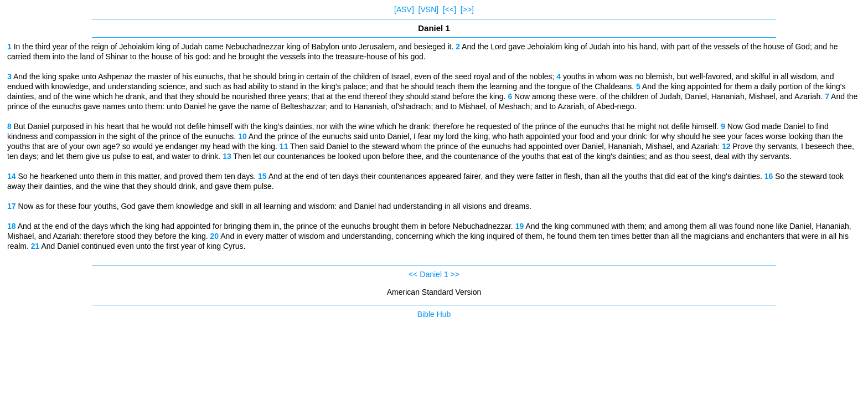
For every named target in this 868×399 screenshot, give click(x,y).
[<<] (449, 9)
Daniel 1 (434, 274)
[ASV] (404, 9)
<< (413, 274)
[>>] (467, 9)
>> (455, 274)
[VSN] (429, 9)
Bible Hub (434, 314)
